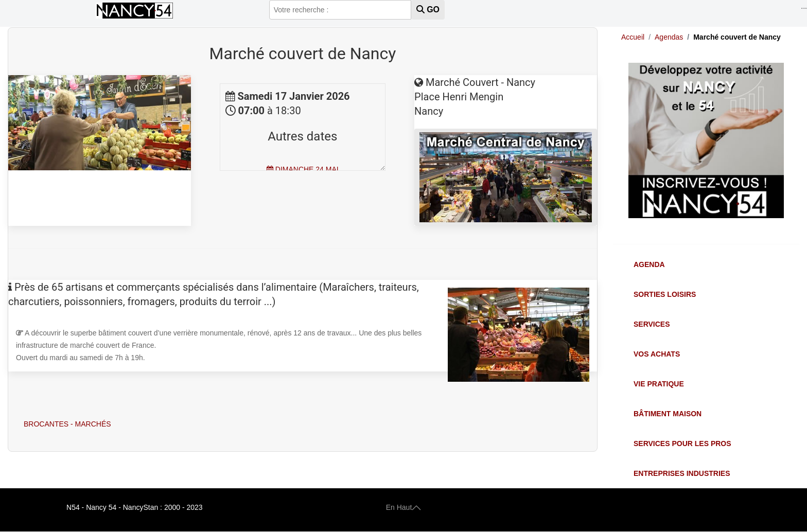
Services (652, 324)
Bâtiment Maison (668, 414)
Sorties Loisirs (665, 294)
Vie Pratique (659, 384)
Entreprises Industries (682, 473)
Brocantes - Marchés (67, 424)
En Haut (404, 507)
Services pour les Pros (682, 444)
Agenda (649, 264)
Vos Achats (657, 354)
